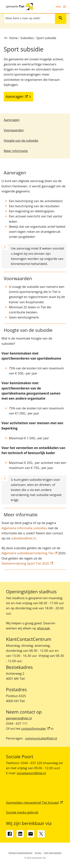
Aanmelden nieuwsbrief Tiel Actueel (34, 803)
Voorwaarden (14, 130)
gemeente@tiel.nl (19, 718)
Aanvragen (12, 120)
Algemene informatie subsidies (24, 528)
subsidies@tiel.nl (24, 538)
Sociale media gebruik (22, 812)
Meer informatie (16, 151)
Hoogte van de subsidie (21, 140)
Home (13, 38)
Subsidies (27, 38)
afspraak (43, 628)
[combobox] (29, 18)
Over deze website (53, 853)
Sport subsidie (46, 38)
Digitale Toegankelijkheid (21, 853)
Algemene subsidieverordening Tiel (29, 553)
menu (61, 7)
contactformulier (35, 728)
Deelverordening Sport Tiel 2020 (27, 563)
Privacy (38, 853)
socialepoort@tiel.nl (31, 773)
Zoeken (59, 18)
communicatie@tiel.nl (41, 738)
